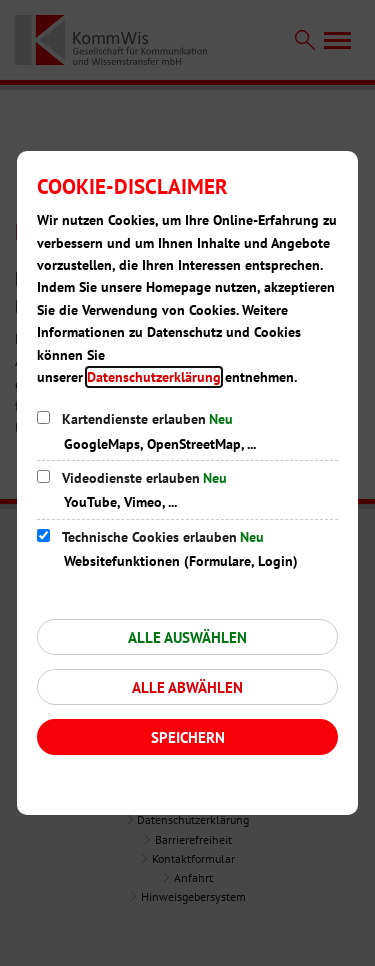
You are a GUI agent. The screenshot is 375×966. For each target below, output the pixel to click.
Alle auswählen (187, 637)
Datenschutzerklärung (154, 377)
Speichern (188, 737)
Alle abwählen (187, 687)
